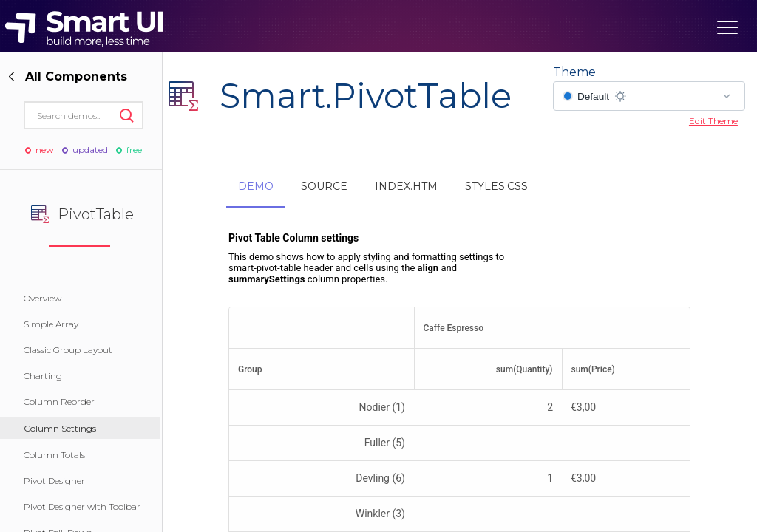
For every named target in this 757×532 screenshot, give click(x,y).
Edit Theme (713, 121)
